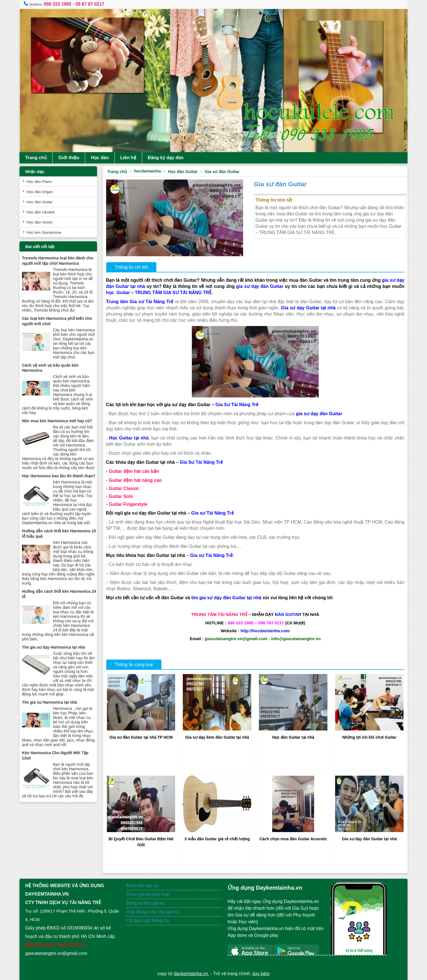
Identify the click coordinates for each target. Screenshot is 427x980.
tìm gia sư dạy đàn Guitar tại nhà (227, 597)
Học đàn (102, 158)
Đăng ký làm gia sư (147, 902)
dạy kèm (261, 973)
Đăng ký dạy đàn (167, 158)
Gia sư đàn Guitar (223, 172)
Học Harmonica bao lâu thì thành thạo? (60, 485)
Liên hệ (130, 158)
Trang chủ (38, 158)
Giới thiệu (71, 158)
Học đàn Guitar (184, 172)
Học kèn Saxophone (46, 232)
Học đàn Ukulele (43, 212)
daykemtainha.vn (191, 973)
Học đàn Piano (41, 182)
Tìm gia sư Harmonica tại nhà (51, 711)
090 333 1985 (59, 4)
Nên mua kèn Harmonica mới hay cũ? (59, 425)
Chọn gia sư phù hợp (149, 893)
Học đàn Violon (41, 222)
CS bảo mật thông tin (148, 920)
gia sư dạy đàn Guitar (271, 286)
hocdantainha (148, 171)
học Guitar (133, 292)
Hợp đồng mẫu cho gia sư (154, 911)
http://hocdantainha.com (265, 630)
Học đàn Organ (42, 192)
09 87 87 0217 (92, 4)
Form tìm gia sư (143, 885)
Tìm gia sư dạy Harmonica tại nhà (55, 656)
